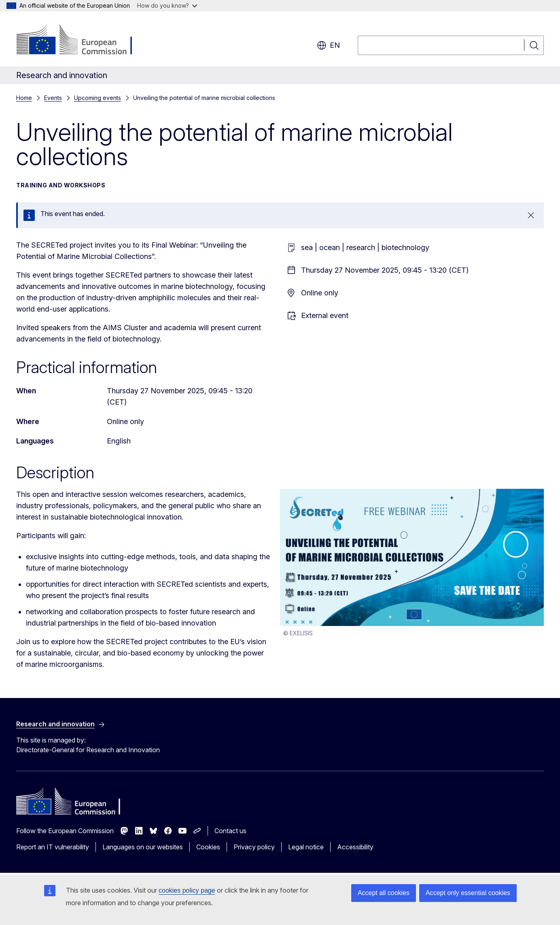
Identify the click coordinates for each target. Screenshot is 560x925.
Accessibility (355, 847)
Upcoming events (98, 98)
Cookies (208, 847)
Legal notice (306, 847)
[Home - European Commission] (82, 40)
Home (24, 98)
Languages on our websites (143, 847)
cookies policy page (187, 890)
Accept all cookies (384, 893)
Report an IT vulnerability (53, 847)
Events (53, 98)
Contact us (230, 831)
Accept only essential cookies (468, 893)
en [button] (328, 45)
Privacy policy (254, 847)
